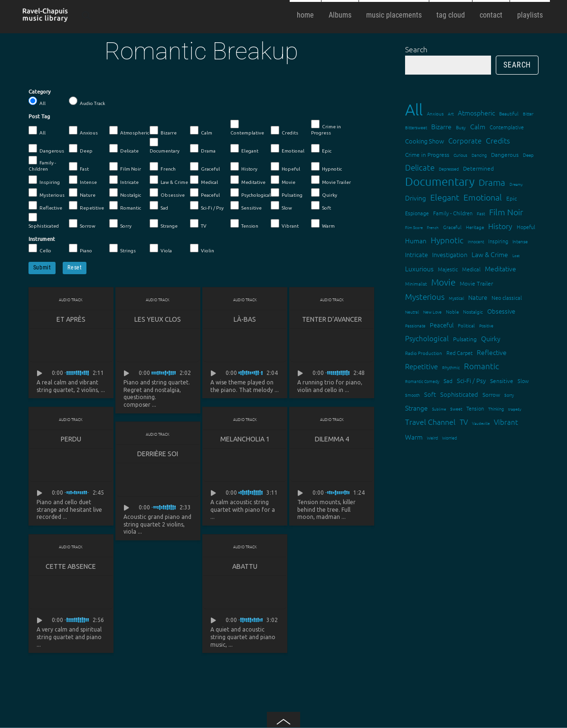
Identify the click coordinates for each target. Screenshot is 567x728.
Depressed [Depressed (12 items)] (449, 168)
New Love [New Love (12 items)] (432, 311)
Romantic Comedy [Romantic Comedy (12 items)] (422, 381)
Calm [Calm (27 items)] (478, 126)
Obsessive (167, 193)
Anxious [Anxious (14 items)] (435, 113)
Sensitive (246, 206)
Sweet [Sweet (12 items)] (456, 408)
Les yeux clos (158, 319)
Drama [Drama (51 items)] (492, 182)
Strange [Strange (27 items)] (416, 408)
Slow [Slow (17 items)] (523, 381)
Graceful (205, 167)
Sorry (120, 224)
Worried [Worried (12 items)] (449, 437)
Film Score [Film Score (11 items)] (414, 227)
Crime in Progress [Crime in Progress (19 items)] (427, 154)
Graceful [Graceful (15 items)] (452, 227)
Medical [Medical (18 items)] (471, 269)
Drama (203, 149)
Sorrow (82, 224)
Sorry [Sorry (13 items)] (509, 395)
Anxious (83, 131)
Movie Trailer (331, 180)
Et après (71, 319)
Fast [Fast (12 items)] (481, 213)
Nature (82, 193)
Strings (123, 249)
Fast (79, 167)
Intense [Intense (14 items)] (520, 241)
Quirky (324, 193)
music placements (394, 15)
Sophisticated (44, 221)
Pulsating (287, 193)
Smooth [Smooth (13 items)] (412, 395)
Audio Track (87, 101)
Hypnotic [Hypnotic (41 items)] (447, 240)
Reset (75, 268)
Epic (321, 149)
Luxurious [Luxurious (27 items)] (419, 268)
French (163, 167)
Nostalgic (125, 193)
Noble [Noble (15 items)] (452, 311)
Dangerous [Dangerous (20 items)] (505, 154)
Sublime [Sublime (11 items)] (439, 409)
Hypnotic (326, 167)
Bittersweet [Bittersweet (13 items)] (416, 127)
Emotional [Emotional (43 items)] (483, 197)
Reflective (45, 206)
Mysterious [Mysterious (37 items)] (425, 297)
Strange (164, 224)
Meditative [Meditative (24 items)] (501, 268)
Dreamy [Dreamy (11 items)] (516, 184)
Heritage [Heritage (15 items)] (475, 227)
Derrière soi (158, 454)
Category (40, 92)
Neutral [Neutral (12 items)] (412, 311)
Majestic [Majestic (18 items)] (448, 269)
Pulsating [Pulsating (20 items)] (465, 339)
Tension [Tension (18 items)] (475, 408)
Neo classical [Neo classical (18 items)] (507, 297)
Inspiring (44, 180)
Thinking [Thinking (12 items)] (496, 408)
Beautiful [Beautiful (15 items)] (509, 113)
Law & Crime (169, 180)
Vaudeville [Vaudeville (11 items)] (481, 423)
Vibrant (285, 224)
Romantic (125, 206)
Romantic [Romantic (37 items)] (482, 366)
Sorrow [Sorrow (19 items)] (491, 394)
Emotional (288, 149)
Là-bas (245, 319)
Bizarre (163, 131)
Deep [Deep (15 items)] (528, 155)
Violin (202, 249)
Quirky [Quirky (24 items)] (491, 338)
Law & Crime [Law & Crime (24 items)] (490, 254)
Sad (159, 206)
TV (198, 224)
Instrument (42, 239)
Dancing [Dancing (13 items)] (479, 155)
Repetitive (86, 206)
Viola (161, 249)
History (244, 167)
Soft (321, 206)
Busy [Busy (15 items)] (461, 127)
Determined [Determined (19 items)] (478, 168)
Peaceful (205, 193)
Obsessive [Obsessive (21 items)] (501, 311)
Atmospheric (129, 131)
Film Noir (125, 167)
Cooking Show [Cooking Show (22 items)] (425, 141)
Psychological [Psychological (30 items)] (427, 338)
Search (416, 49)
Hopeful (285, 167)
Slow (281, 206)
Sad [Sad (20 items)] (448, 381)
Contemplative (247, 128)
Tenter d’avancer (332, 319)
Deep (81, 149)
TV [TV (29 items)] (464, 422)
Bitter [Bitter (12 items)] (528, 113)
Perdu (71, 439)
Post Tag (39, 116)
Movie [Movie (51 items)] (443, 282)
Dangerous (46, 149)
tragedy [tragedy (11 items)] (515, 409)
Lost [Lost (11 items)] (516, 255)
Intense (83, 180)
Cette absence (71, 566)
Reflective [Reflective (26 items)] (492, 352)
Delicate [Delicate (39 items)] (420, 167)
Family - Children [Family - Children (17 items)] (453, 213)
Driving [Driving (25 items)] (416, 198)
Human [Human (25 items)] (416, 240)
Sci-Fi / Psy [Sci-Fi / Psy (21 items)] (471, 380)
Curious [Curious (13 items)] (460, 155)
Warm (323, 224)
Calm (201, 131)
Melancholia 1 (245, 439)
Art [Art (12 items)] (451, 113)
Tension (244, 224)
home (305, 15)
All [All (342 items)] (414, 110)
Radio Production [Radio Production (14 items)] (424, 353)
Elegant (244, 149)
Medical (204, 180)
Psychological (250, 193)
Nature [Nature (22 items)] (478, 297)
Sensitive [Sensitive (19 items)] (502, 381)
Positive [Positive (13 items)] (486, 325)
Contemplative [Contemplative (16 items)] (507, 127)
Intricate (124, 180)
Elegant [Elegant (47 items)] (445, 197)
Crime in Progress (326, 128)
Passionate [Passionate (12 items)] (415, 325)
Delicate (124, 149)
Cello (40, 249)
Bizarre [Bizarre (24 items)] (441, 126)
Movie (283, 180)
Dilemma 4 (332, 439)
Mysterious (47, 193)
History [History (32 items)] (500, 226)
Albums (340, 15)
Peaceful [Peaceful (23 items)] (442, 325)
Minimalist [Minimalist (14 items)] (416, 283)
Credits (284, 131)
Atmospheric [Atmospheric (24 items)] (476, 113)
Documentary (165, 146)
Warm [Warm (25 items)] (414, 437)
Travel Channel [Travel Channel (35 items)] (430, 421)
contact (491, 15)
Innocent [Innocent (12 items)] (476, 241)
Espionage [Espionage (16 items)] (417, 213)
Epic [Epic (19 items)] (512, 198)
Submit (42, 268)
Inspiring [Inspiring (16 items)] (498, 241)
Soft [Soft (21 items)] (430, 394)
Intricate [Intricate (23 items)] (416, 254)
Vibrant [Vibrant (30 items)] (506, 422)
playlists (530, 15)
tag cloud (451, 15)
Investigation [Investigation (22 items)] (450, 254)
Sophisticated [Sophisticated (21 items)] (459, 394)
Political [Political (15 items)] (466, 325)
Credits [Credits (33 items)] (498, 140)
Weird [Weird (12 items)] (432, 437)
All (37, 101)
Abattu (245, 566)
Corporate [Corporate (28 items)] (465, 140)
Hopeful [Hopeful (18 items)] (526, 227)
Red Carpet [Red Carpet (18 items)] (459, 353)
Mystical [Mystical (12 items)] (456, 298)
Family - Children (42, 164)
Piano (80, 249)
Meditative (248, 180)
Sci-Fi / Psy (207, 206)
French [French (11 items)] (433, 227)
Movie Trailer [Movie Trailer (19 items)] (476, 283)
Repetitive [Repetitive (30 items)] (421, 366)
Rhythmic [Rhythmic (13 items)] (451, 367)
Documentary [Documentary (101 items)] (440, 181)
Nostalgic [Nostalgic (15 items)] (473, 311)
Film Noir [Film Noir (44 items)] (506, 212)
